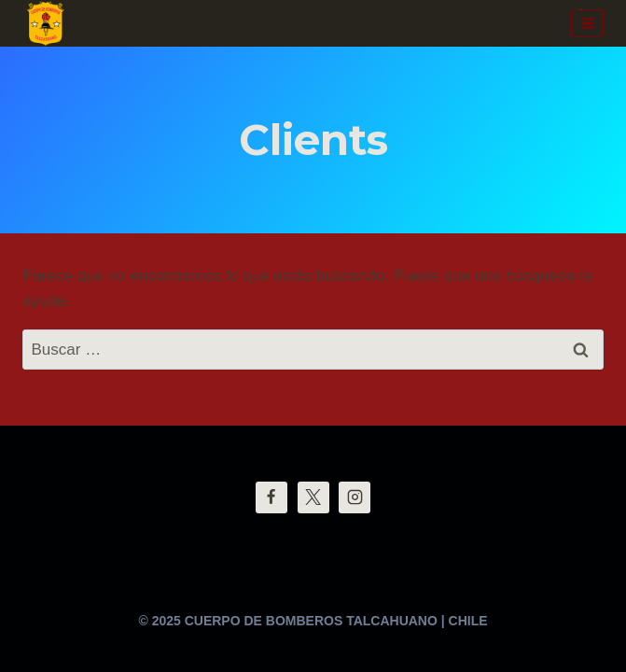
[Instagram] (355, 497)
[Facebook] (271, 497)
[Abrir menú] (587, 23)
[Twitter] (313, 497)
